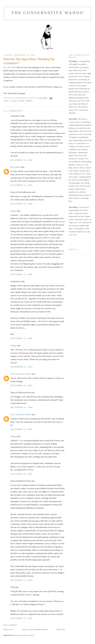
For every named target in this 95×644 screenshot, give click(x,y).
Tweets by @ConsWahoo (32, 629)
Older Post (61, 629)
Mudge (13, 211)
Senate (29, 101)
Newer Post (8, 629)
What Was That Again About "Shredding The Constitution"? (29, 61)
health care (18, 101)
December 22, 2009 (21, 160)
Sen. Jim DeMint (10, 67)
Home (45, 629)
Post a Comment (10, 625)
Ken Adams (15, 167)
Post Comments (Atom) (24, 635)
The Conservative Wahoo (47, 13)
